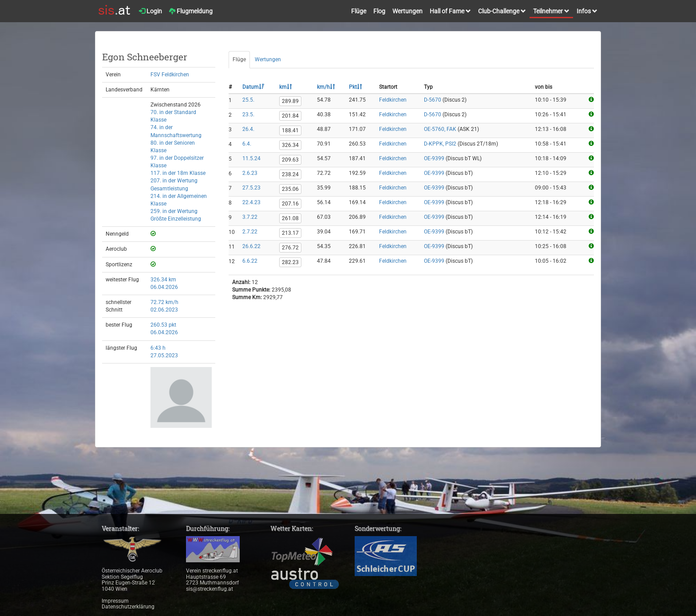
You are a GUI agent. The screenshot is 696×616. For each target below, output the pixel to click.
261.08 (290, 218)
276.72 (290, 248)
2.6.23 (250, 173)
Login (150, 11)
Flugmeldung (191, 11)
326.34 (290, 145)
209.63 (290, 160)
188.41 (290, 130)
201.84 (290, 116)
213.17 (290, 233)
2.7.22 (250, 232)
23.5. (248, 115)
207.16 (290, 204)
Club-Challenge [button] (502, 11)
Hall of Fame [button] (450, 11)
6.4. (247, 144)
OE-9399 (434, 158)
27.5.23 (251, 188)
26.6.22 (251, 246)
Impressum (115, 601)
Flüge (359, 11)
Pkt (356, 87)
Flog (379, 11)
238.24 (290, 174)
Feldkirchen (393, 100)
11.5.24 (251, 158)
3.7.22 (250, 217)
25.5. (248, 100)
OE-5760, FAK (440, 129)
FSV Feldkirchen (170, 75)
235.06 (290, 189)
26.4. (248, 129)
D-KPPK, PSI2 (440, 144)
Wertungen (407, 11)
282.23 (290, 262)
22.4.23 (251, 202)
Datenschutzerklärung (128, 607)
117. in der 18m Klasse (178, 173)
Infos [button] (587, 11)
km (286, 87)
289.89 (290, 101)
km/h (326, 87)
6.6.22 (250, 261)
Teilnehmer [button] (551, 11)
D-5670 (433, 100)
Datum (253, 87)
